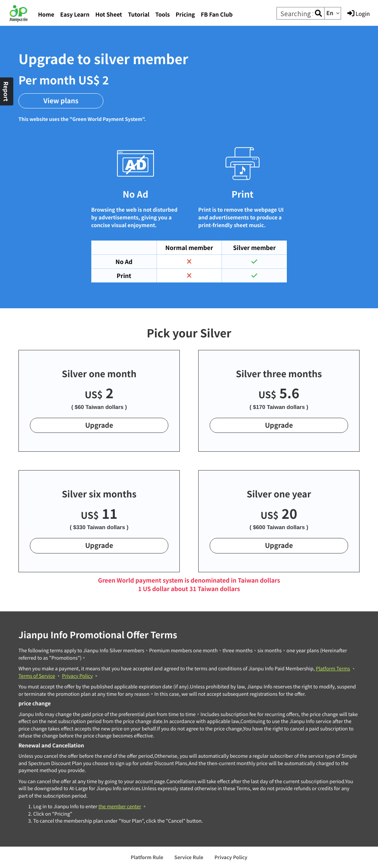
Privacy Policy (77, 676)
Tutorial (139, 15)
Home (46, 15)
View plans (61, 101)
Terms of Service (37, 676)
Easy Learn (75, 15)
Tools (163, 15)
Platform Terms (333, 668)
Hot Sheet (109, 15)
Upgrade (99, 425)
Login (359, 14)
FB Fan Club (217, 15)
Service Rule (189, 857)
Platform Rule (147, 857)
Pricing (185, 15)
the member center (120, 806)
